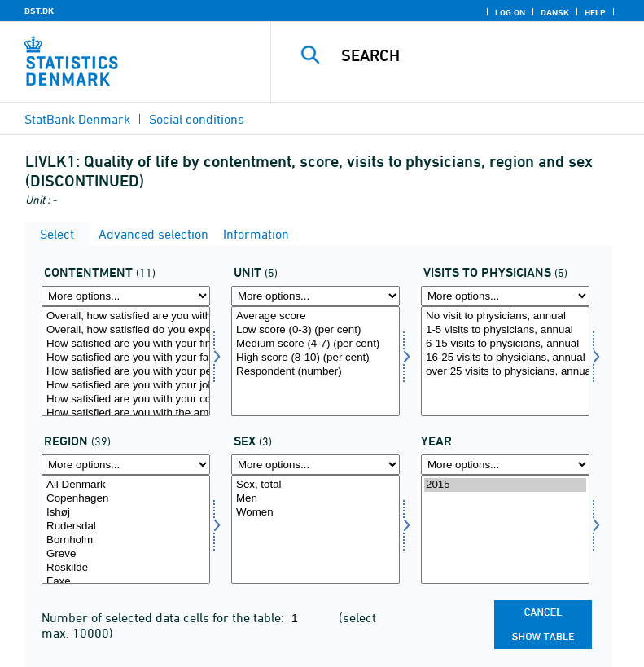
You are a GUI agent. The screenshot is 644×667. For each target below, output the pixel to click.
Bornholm (126, 540)
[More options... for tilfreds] (126, 296)
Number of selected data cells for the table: (164, 617)
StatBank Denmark (77, 119)
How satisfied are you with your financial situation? (126, 344)
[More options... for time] (505, 465)
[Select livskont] (505, 361)
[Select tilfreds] (126, 361)
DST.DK (39, 11)
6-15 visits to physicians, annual (505, 344)
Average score (315, 316)
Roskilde (126, 568)
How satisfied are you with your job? (126, 386)
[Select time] (505, 530)
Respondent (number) (315, 372)
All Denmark (126, 485)
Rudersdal (126, 527)
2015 (505, 485)
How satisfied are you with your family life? (126, 358)
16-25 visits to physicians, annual (505, 358)
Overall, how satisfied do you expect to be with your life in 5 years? (126, 330)
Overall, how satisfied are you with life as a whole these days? (126, 316)
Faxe (126, 582)
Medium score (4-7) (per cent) (315, 344)
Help (595, 12)
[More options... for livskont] (505, 296)
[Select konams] (315, 530)
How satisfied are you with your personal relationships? (126, 372)
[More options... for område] (126, 465)
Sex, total (315, 485)
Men (315, 499)
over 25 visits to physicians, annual (505, 372)
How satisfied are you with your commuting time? (126, 399)
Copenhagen (126, 499)
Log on (510, 12)
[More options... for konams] (315, 465)
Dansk (555, 12)
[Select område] (126, 530)
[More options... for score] (315, 296)
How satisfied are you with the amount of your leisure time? (126, 413)
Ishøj (126, 513)
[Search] (482, 55)
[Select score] (315, 361)
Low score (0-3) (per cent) (315, 330)
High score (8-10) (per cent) (315, 358)
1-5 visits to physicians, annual (505, 330)
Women (315, 513)
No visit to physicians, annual (505, 316)
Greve (126, 554)
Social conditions (197, 119)
